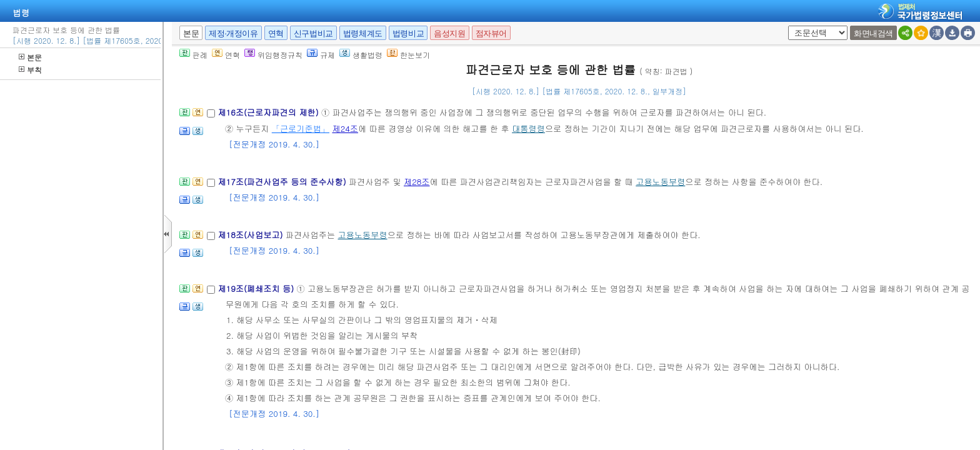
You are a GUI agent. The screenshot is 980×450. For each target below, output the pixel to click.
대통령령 (528, 128)
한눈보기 (408, 55)
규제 (321, 55)
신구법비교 (313, 33)
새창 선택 (786, 26)
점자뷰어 (491, 33)
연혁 (276, 33)
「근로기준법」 (301, 128)
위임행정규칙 (273, 55)
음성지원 (449, 33)
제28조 (417, 182)
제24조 (345, 128)
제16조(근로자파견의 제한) (269, 112)
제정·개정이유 (233, 33)
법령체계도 (363, 33)
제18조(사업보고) (252, 235)
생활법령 (361, 55)
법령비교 (408, 33)
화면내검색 (873, 33)
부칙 (30, 70)
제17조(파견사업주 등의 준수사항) (283, 182)
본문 (30, 57)
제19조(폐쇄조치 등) (257, 288)
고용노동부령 (660, 182)
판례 (193, 55)
